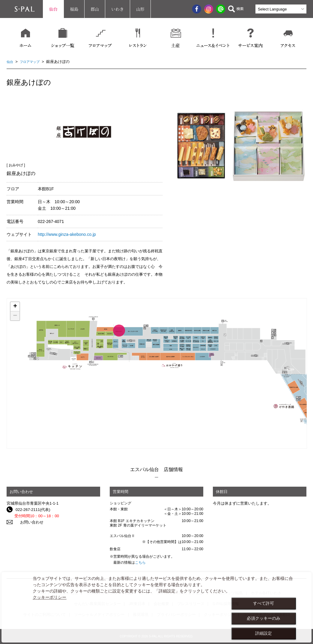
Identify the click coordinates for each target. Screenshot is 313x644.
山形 (140, 9)
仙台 (53, 9)
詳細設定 (264, 633)
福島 (74, 9)
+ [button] (15, 307)
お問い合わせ (27, 522)
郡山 (95, 9)
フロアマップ (33, 62)
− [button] (15, 316)
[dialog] (156, 607)
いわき (118, 9)
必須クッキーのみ (264, 618)
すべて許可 (264, 603)
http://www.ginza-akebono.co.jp (67, 234)
